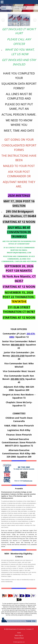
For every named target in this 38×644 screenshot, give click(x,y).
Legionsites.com (21, 642)
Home (19, 633)
